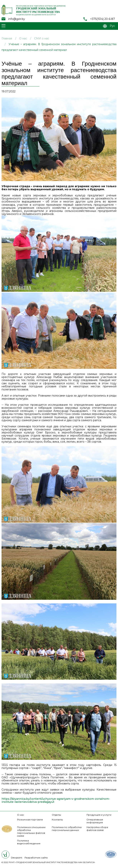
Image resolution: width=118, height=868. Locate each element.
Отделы (56, 815)
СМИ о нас (42, 38)
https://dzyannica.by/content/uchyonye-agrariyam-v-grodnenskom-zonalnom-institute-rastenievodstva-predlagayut (56, 800)
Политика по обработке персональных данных (67, 829)
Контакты (57, 820)
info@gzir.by (17, 19)
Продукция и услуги (99, 815)
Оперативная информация (95, 821)
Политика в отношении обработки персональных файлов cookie (31, 831)
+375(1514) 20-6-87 (103, 19)
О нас (23, 38)
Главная (7, 38)
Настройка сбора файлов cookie (97, 829)
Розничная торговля (30, 820)
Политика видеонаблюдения (29, 842)
